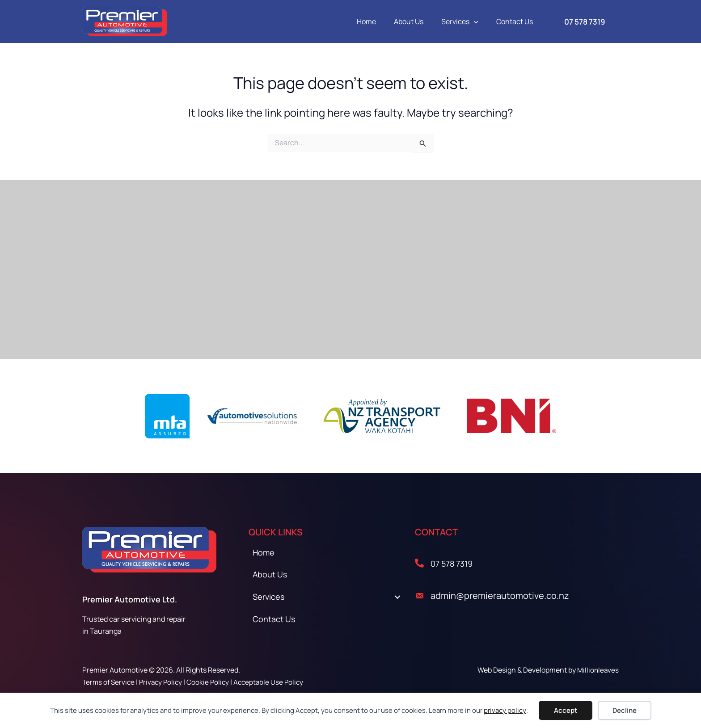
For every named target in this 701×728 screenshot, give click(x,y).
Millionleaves (598, 670)
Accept (566, 710)
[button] (479, 21)
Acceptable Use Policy (275, 682)
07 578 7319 (454, 563)
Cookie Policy (213, 682)
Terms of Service (110, 682)
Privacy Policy (164, 682)
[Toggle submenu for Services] (397, 601)
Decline (625, 710)
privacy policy (505, 710)
